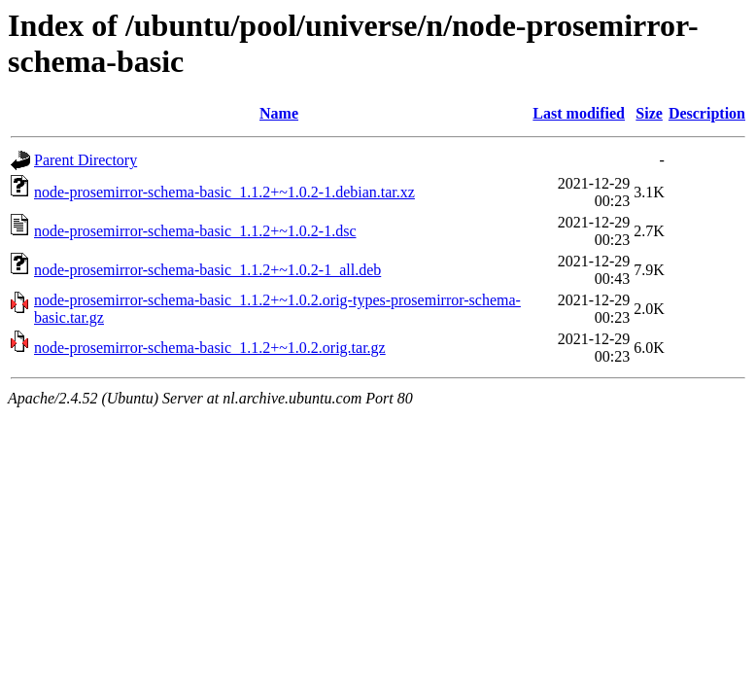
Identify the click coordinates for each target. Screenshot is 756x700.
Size (649, 113)
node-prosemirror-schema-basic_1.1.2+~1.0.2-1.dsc (195, 231)
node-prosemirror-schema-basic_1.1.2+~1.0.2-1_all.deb (207, 270)
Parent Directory (86, 160)
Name (279, 113)
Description (707, 113)
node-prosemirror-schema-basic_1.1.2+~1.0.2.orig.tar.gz (210, 348)
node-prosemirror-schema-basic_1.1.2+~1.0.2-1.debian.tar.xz (224, 192)
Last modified (579, 113)
